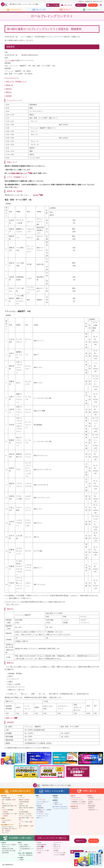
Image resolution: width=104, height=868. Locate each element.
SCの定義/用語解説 (24, 812)
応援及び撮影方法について (21, 174)
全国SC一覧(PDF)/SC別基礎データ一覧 (26, 809)
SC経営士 (56, 803)
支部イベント (40, 818)
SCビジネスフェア (76, 798)
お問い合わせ (67, 5)
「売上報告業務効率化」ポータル (26, 850)
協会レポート (57, 845)
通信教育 (56, 798)
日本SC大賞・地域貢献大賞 (26, 856)
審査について (10, 718)
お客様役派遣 (40, 808)
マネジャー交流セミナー (43, 802)
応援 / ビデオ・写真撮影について (17, 82)
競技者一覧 (10, 86)
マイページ (93, 5)
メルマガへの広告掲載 (59, 855)
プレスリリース (57, 843)
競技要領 (37, 196)
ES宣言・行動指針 (23, 845)
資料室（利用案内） (26, 827)
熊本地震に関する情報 (8, 849)
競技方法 (9, 89)
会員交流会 (91, 798)
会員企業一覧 (89, 1)
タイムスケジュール (13, 78)
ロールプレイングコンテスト (61, 809)
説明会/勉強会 (92, 806)
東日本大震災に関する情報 (9, 851)
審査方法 (9, 93)
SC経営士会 (91, 808)
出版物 (4, 823)
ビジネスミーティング (42, 816)
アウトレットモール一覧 (25, 816)
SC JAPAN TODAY (7, 821)
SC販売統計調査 (6, 798)
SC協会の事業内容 (41, 845)
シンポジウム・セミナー (43, 814)
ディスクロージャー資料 (43, 851)
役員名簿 (39, 847)
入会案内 (39, 853)
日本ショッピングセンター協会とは (52, 838)
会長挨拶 (39, 843)
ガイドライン (5, 833)
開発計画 (25, 800)
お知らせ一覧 (57, 847)
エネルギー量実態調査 (8, 811)
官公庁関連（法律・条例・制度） (9, 830)
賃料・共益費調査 (9, 801)
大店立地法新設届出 (24, 802)
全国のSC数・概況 (24, 806)
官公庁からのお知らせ (8, 827)
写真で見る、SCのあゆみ (25, 814)
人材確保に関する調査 (9, 807)
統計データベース (6, 804)
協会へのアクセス (98, 1)
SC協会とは (81, 1)
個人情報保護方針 (8, 865)
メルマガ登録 (53, 5)
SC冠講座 (21, 860)
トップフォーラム (41, 800)
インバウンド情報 (26, 823)
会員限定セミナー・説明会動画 (44, 811)
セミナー (39, 798)
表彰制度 (9, 96)
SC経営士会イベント (93, 810)
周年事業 (56, 851)
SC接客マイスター (58, 805)
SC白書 (21, 804)
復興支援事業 (5, 853)
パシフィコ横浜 (10, 61)
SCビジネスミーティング (94, 800)
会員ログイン (81, 5)
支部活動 (90, 802)
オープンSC (22, 798)
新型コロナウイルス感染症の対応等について (9, 846)
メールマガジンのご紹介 (60, 853)
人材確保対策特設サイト (25, 847)
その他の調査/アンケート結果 (9, 815)
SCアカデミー (40, 804)
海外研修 (39, 806)
